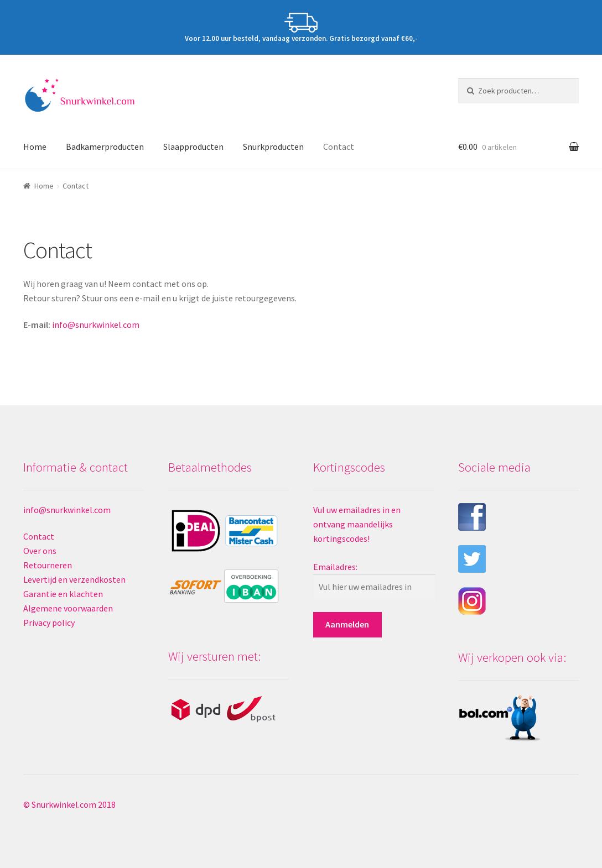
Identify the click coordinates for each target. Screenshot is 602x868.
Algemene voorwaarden (68, 608)
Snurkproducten (273, 147)
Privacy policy (49, 623)
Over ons (40, 551)
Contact (339, 147)
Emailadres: (335, 567)
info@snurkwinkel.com (96, 325)
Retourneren (48, 565)
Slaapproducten (193, 147)
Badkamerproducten (105, 147)
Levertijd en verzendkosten (74, 579)
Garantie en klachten (63, 594)
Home (35, 147)
